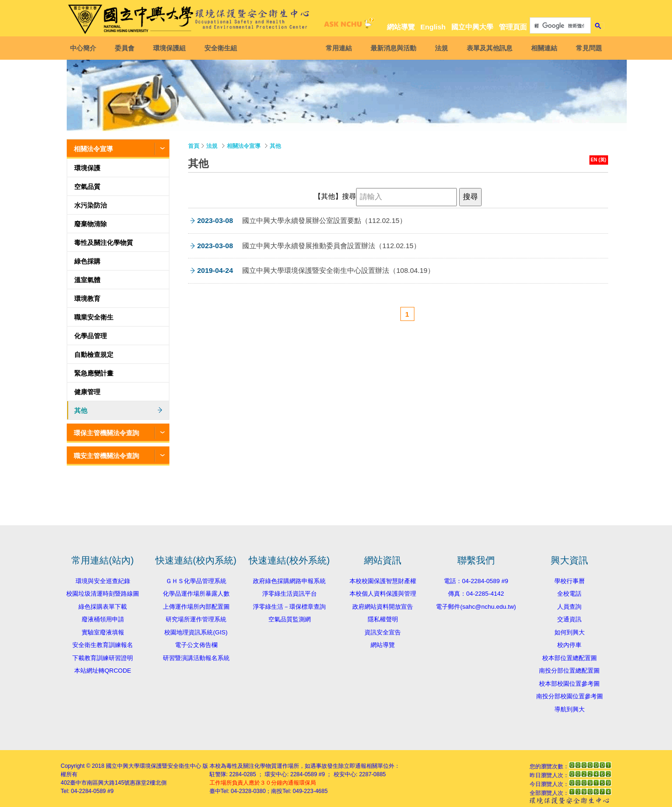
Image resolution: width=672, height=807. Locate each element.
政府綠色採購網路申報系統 (289, 581)
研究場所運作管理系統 (196, 619)
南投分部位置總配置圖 (569, 671)
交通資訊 (569, 619)
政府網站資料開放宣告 (383, 607)
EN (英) (598, 160)
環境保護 (87, 168)
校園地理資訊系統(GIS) (196, 632)
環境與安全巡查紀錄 (103, 581)
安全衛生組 (223, 48)
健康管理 (87, 392)
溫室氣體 (87, 280)
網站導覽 (401, 27)
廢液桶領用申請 (103, 619)
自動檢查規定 (94, 355)
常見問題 (587, 48)
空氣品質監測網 (290, 619)
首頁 (194, 146)
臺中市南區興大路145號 (100, 783)
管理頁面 (513, 27)
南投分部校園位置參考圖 (570, 696)
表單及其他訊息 (487, 48)
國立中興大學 (472, 27)
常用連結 (336, 48)
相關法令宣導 (93, 149)
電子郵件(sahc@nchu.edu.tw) (476, 607)
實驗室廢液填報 (103, 632)
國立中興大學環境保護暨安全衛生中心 (154, 766)
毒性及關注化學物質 (104, 243)
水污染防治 (91, 205)
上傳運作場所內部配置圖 (196, 607)
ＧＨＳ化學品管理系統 (196, 581)
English (433, 27)
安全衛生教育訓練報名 (103, 645)
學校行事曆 (570, 581)
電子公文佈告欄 (196, 645)
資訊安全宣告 (383, 632)
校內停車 (569, 645)
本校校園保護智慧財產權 (383, 581)
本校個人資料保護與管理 (383, 594)
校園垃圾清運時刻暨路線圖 (103, 594)
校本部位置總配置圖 (570, 658)
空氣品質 (87, 187)
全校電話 (569, 594)
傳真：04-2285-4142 (476, 594)
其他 (81, 410)
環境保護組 (172, 48)
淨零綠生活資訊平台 (290, 594)
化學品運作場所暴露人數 (196, 594)
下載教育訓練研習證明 (103, 658)
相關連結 (542, 48)
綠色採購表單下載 (103, 607)
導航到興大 (570, 709)
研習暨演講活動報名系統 (196, 658)
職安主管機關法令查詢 (106, 456)
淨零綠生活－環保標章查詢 (289, 607)
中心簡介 (85, 48)
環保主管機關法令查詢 (106, 433)
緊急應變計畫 (94, 373)
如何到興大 (570, 632)
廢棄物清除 (91, 224)
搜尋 (349, 197)
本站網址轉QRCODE (103, 671)
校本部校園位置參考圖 (569, 684)
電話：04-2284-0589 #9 (476, 581)
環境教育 (87, 299)
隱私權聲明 (383, 619)
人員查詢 (569, 607)
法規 (439, 48)
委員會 (127, 48)
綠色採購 (87, 261)
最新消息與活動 (391, 48)
